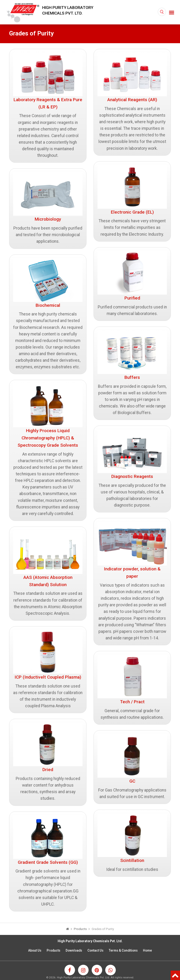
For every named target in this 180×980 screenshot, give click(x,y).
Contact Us (95, 950)
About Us (35, 950)
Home (147, 950)
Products (53, 950)
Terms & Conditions (123, 950)
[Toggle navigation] (172, 12)
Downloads (74, 950)
